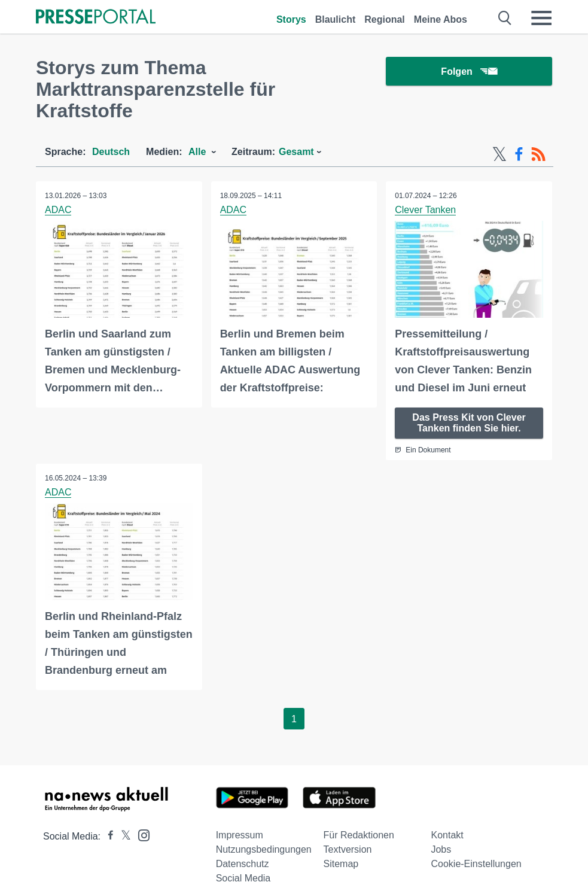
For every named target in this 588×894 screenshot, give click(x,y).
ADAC (58, 210)
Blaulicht (336, 19)
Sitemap (341, 864)
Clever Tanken (425, 210)
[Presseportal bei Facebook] (107, 836)
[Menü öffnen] (541, 18)
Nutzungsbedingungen (264, 849)
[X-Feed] (499, 154)
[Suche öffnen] (505, 18)
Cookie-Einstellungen (476, 864)
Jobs (441, 849)
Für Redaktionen (359, 835)
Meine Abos (441, 19)
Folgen (469, 72)
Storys (291, 19)
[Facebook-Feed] (519, 154)
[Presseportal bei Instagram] (140, 834)
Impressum (240, 835)
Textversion (348, 849)
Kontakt (447, 835)
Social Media (243, 878)
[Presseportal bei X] (122, 836)
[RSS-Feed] (538, 154)
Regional (385, 19)
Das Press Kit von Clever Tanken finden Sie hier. (469, 423)
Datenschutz (243, 864)
